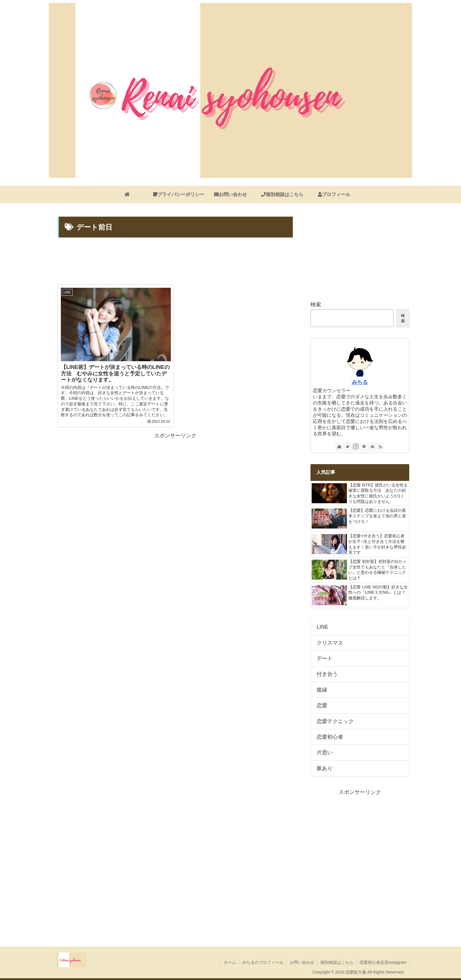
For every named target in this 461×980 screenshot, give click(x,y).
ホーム (230, 962)
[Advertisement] (175, 262)
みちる (360, 382)
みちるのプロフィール (263, 962)
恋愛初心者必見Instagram (383, 962)
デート (325, 658)
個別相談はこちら (337, 962)
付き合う (327, 674)
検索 (316, 305)
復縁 (322, 690)
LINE (323, 627)
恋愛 (322, 705)
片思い (325, 752)
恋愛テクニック (335, 721)
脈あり (325, 768)
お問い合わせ (302, 962)
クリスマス (330, 643)
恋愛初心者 (330, 737)
